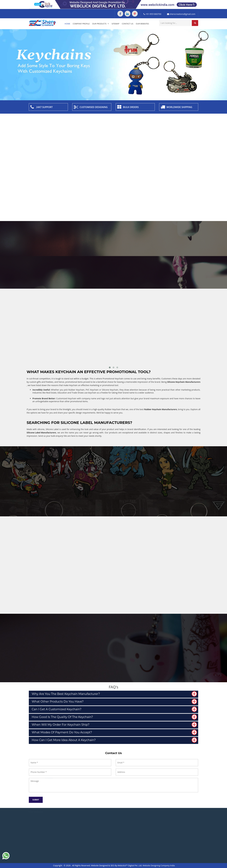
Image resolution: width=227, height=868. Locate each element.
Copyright (58, 865)
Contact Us (128, 24)
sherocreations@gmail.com (181, 14)
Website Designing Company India (159, 865)
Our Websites (142, 24)
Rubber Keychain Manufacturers (161, 409)
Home (67, 24)
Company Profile (81, 24)
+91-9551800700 (152, 14)
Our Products (101, 24)
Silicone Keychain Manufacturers (184, 382)
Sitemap (115, 24)
